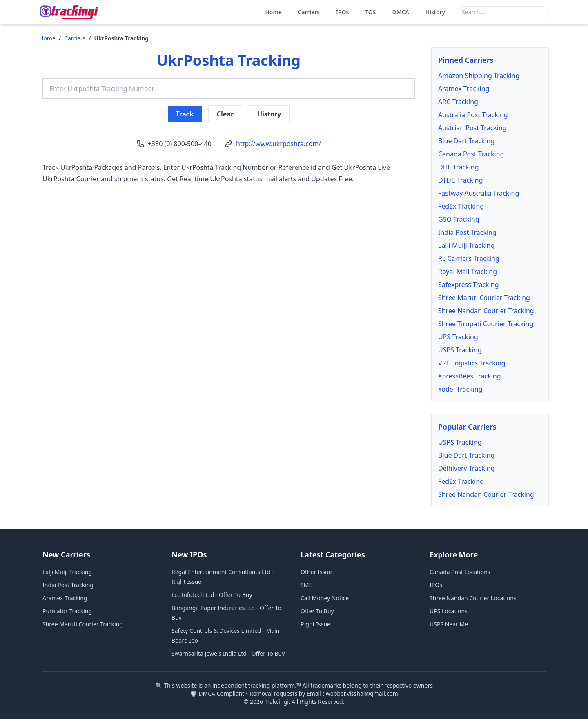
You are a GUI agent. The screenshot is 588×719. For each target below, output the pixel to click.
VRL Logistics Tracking (472, 363)
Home (273, 12)
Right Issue (315, 624)
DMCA (401, 12)
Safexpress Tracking (469, 285)
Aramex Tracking (464, 89)
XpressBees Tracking (470, 376)
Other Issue (316, 572)
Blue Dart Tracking (466, 141)
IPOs (342, 12)
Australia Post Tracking (473, 115)
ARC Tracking (458, 102)
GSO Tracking (459, 219)
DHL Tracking (459, 167)
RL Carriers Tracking (469, 258)
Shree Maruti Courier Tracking (484, 298)
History (435, 12)
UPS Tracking (458, 337)
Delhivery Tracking (466, 468)
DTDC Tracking (461, 180)
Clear (225, 114)
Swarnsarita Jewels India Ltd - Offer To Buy (228, 653)
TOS (370, 12)
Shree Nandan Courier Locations (473, 598)
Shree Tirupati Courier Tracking (486, 324)
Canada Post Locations (460, 572)
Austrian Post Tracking (472, 128)
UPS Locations (449, 611)
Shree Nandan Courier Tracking (486, 311)
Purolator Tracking (67, 611)
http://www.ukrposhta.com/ (278, 144)
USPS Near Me (449, 624)
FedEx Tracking (461, 206)
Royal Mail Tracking (468, 272)
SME (306, 585)
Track (185, 114)
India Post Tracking (467, 232)
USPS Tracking (460, 350)
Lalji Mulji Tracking (466, 245)
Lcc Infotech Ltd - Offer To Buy (212, 595)
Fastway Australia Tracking (479, 193)
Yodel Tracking (460, 389)
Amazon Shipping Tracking (479, 76)
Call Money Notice (325, 598)
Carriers (309, 12)
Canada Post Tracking (471, 154)
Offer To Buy (317, 611)
